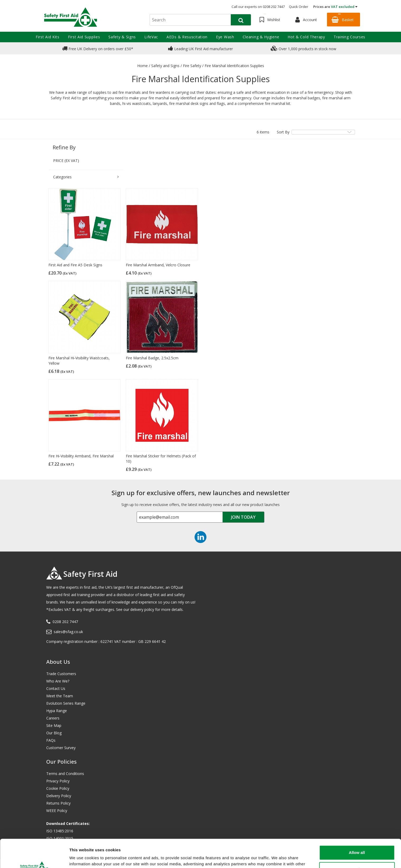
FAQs (51, 740)
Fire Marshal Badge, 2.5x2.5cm (152, 358)
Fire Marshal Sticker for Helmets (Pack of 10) (161, 459)
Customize (357, 843)
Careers (53, 718)
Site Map (54, 725)
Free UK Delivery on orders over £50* (98, 48)
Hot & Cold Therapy (306, 37)
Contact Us (56, 688)
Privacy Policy (58, 781)
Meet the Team (60, 696)
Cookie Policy (58, 788)
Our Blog (54, 733)
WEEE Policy (57, 811)
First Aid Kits (48, 37)
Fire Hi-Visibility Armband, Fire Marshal (81, 456)
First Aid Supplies (84, 37)
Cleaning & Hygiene (261, 37)
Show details (82, 858)
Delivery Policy (59, 796)
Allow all (357, 826)
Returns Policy (58, 803)
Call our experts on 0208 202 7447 (258, 7)
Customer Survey (61, 748)
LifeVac (151, 37)
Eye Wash (225, 37)
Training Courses (349, 37)
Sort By (283, 132)
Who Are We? (58, 681)
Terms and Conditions (65, 774)
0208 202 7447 (65, 622)
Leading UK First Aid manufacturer (200, 48)
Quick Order (299, 7)
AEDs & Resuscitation (187, 37)
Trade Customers (61, 674)
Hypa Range (57, 711)
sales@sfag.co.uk (68, 632)
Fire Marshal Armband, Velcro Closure (158, 265)
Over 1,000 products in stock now (303, 48)
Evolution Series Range (66, 703)
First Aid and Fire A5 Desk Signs (75, 265)
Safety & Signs (122, 37)
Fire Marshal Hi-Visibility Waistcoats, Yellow (79, 361)
